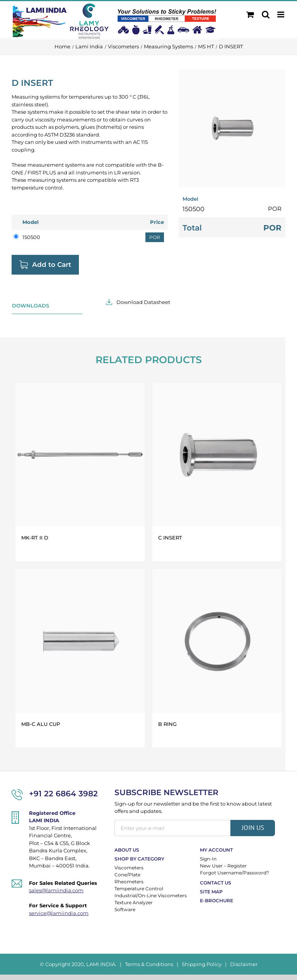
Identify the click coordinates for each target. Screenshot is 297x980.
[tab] (47, 306)
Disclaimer (244, 964)
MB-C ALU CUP (41, 724)
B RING (167, 724)
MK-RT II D (35, 538)
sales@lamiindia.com (56, 890)
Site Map (211, 892)
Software (125, 909)
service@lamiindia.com (59, 913)
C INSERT (170, 538)
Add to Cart (52, 265)
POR (155, 237)
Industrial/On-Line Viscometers (151, 895)
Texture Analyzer (134, 902)
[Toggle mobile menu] (281, 15)
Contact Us (216, 883)
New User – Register (223, 866)
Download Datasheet (143, 302)
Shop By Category (139, 859)
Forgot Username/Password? (235, 873)
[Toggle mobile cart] (250, 15)
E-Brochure (217, 901)
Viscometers (129, 868)
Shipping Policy (202, 964)
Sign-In (208, 859)
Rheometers (129, 882)
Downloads (31, 306)
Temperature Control (139, 889)
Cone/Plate (127, 875)
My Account (216, 850)
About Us (127, 850)
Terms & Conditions (149, 964)
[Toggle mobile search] (266, 15)
